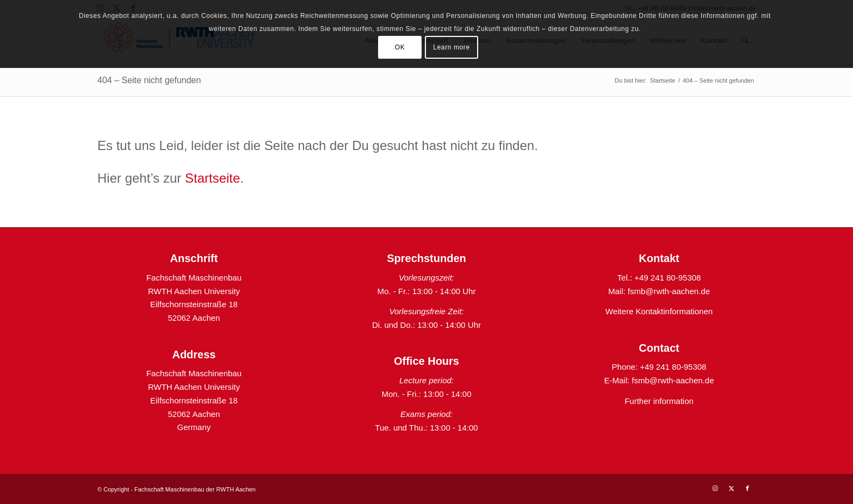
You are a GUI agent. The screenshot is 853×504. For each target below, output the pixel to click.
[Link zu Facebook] (747, 488)
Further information (659, 401)
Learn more (451, 47)
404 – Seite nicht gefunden (149, 80)
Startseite (212, 178)
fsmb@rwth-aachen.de (669, 291)
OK (400, 47)
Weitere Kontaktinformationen (659, 311)
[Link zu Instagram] (715, 488)
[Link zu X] (731, 488)
